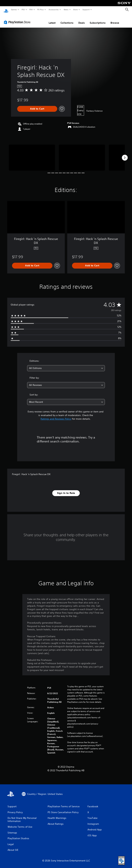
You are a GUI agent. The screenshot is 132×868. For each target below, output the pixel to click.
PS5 (23, 9)
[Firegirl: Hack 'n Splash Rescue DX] (32, 154)
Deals (82, 19)
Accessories (53, 9)
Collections (67, 19)
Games (14, 9)
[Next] (125, 154)
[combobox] (66, 365)
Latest (52, 19)
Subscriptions (98, 19)
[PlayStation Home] (6, 10)
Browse (115, 19)
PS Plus (41, 9)
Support (86, 9)
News (66, 9)
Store (75, 9)
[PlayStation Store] (18, 19)
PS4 (31, 9)
